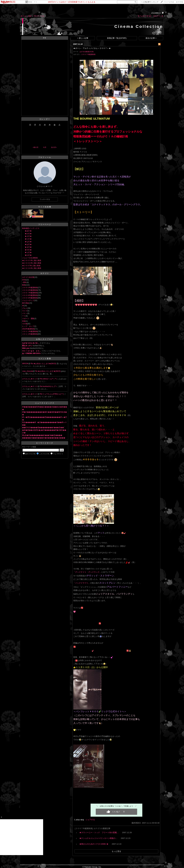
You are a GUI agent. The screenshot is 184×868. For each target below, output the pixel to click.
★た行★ (28, 239)
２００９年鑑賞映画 (30, 298)
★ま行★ (28, 247)
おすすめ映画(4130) (87, 52)
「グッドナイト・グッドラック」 (87, 572)
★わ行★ (28, 255)
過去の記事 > (151, 38)
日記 (30, 16)
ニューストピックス (45, 403)
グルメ (25, 308)
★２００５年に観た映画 (32, 260)
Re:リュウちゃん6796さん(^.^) (52, 394)
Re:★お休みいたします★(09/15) (44, 364)
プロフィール (39, 16)
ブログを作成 (169, 2)
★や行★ (28, 250)
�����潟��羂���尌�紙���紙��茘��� (44, 438)
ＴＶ (24, 316)
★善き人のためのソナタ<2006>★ (94, 844)
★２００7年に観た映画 (31, 266)
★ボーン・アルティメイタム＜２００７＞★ (92, 48)
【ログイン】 (158, 16)
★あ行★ (28, 231)
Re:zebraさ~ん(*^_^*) (49, 379)
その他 (25, 324)
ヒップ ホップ (28, 326)
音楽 (24, 321)
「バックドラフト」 (82, 583)
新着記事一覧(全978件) (117, 38)
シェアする (90, 820)
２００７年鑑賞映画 (30, 293)
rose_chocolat (28, 371)
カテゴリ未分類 (28, 277)
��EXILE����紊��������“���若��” (43, 428)
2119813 (156, 13)
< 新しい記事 (83, 38)
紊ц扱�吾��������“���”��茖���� (42, 435)
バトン (25, 313)
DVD (24, 280)
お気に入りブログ (45, 339)
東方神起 (26, 303)
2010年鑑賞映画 (28, 329)
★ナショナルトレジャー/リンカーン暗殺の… (98, 838)
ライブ (25, 311)
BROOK (25, 364)
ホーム (24, 16)
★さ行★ (28, 236)
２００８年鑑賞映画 (30, 295)
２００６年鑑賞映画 (30, 290)
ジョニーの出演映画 (30, 258)
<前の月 (35, 147)
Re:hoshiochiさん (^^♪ (49, 386)
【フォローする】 (145, 16)
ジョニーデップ (28, 300)
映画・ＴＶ (33, 2)
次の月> (54, 147)
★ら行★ (28, 252)
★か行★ (28, 234)
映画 (24, 285)
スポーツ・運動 (28, 319)
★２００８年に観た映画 (32, 268)
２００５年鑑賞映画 (30, 288)
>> (149, 2)
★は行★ (28, 244)
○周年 (24, 282)
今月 (45, 147)
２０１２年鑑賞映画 (30, 334)
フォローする (45, 199)
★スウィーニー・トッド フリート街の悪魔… (99, 833)
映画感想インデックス (31, 228)
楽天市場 (179, 2)
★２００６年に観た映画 (32, 263)
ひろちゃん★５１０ (30, 379)
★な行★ (28, 242)
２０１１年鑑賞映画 (30, 331)
